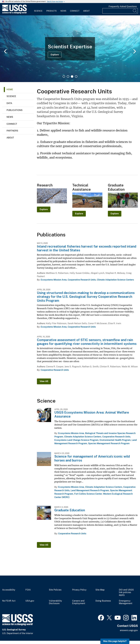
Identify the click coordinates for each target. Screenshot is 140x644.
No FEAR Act (9, 601)
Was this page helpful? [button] (115, 641)
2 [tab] (68, 76)
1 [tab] (64, 76)
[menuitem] (38, 9)
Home (10, 89)
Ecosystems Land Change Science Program (76, 440)
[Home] (14, 13)
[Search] (135, 11)
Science (38, 11)
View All (44, 381)
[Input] (120, 11)
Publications (15, 110)
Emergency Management (126, 602)
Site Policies (55, 590)
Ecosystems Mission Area (54, 280)
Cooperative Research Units (82, 280)
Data (9, 103)
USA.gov (30, 601)
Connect (75, 11)
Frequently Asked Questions (123, 6)
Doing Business (103, 601)
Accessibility (9, 590)
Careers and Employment (79, 602)
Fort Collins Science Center (88, 494)
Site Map (100, 590)
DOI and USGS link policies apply (126, 592)
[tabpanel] (70, 49)
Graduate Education (70, 510)
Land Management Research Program (90, 490)
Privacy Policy (79, 590)
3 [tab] (72, 76)
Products (51, 11)
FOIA (28, 590)
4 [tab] (76, 76)
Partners (12, 131)
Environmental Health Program (115, 440)
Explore (55, 55)
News (63, 11)
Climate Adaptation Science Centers (115, 280)
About (86, 11)
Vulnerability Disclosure (55, 602)
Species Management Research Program (109, 443)
